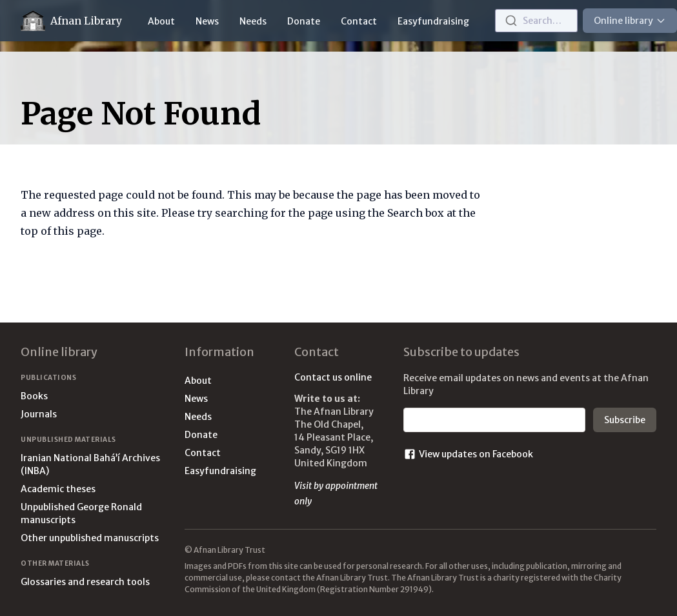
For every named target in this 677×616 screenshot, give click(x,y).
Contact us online (333, 377)
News (207, 21)
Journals (39, 414)
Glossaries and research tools (85, 582)
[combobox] (536, 21)
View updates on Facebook (468, 454)
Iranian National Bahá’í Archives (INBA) (90, 464)
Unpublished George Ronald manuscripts (81, 513)
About (161, 21)
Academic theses (58, 489)
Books (34, 396)
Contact (359, 21)
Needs (253, 21)
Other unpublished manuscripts (90, 538)
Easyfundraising (433, 21)
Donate (304, 21)
